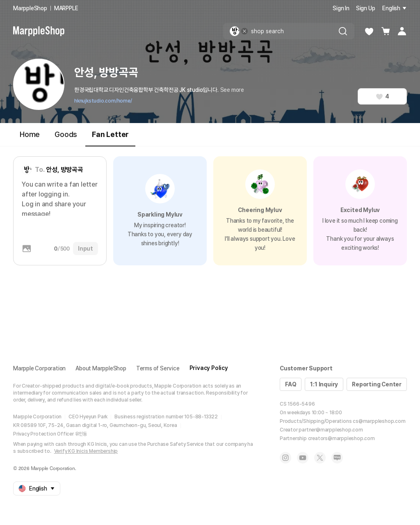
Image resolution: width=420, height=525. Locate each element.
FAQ (291, 384)
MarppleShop (30, 8)
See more (232, 90)
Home (30, 134)
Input (86, 249)
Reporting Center (377, 384)
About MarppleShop (101, 368)
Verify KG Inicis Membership (86, 451)
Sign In (341, 8)
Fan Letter (110, 138)
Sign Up (366, 8)
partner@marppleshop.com (331, 430)
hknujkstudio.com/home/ (103, 101)
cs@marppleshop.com (379, 421)
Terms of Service (158, 368)
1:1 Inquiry (324, 384)
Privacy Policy (209, 368)
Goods (66, 134)
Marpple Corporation (39, 368)
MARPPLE (66, 8)
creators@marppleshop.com (341, 438)
